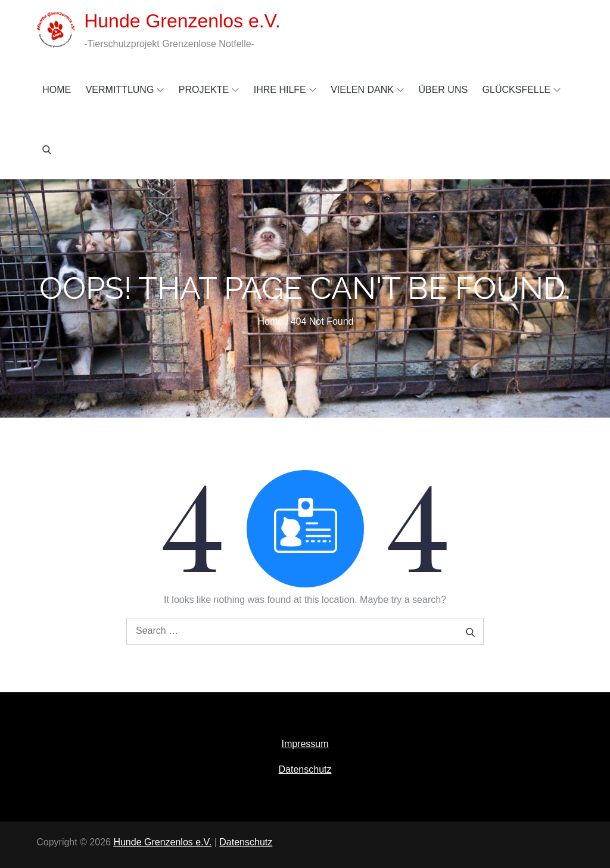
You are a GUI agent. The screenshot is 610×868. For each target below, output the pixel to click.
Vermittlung (125, 90)
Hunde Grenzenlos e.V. (182, 21)
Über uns (443, 90)
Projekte (209, 90)
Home (57, 90)
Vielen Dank (367, 90)
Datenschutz (305, 769)
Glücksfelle (522, 90)
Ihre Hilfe (285, 90)
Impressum (305, 744)
